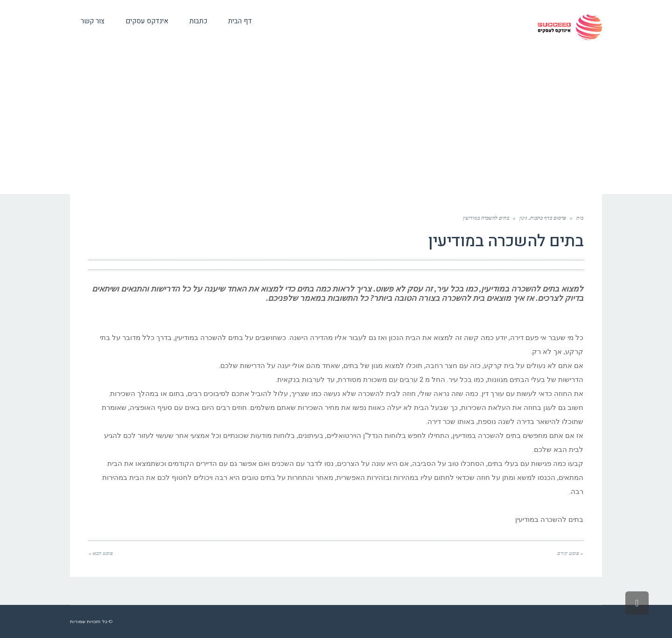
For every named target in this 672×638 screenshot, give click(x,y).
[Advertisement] (336, 124)
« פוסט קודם (570, 553)
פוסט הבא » (101, 553)
